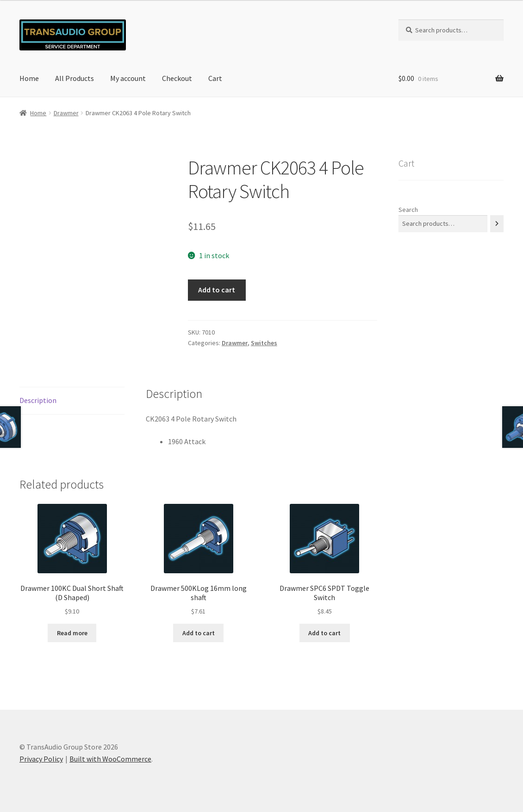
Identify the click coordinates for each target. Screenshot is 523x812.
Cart (215, 78)
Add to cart (217, 290)
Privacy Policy (41, 759)
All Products (75, 78)
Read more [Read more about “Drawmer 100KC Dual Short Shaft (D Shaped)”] (72, 633)
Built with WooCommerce (110, 759)
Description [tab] (38, 400)
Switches (264, 343)
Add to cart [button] (199, 633)
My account (128, 78)
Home (29, 78)
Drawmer (66, 113)
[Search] (497, 224)
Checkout (177, 78)
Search (408, 210)
